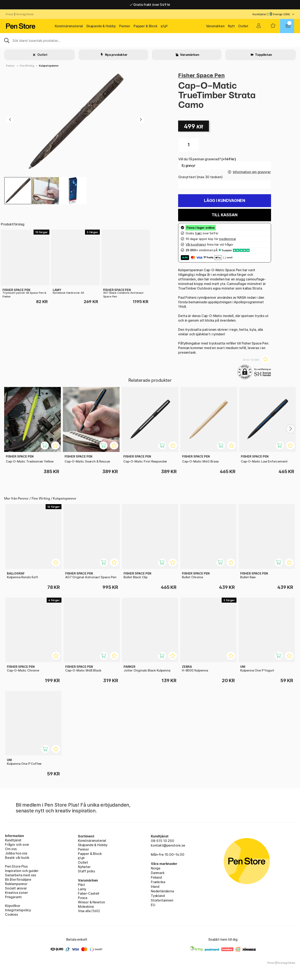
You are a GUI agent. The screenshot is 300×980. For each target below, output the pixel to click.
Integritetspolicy (18, 910)
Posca (83, 898)
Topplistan (263, 55)
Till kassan (224, 215)
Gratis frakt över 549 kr (150, 5)
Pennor (125, 26)
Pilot (81, 885)
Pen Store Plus (16, 866)
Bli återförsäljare (18, 879)
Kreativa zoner (16, 893)
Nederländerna (162, 891)
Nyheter (84, 867)
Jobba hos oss (16, 853)
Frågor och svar (17, 844)
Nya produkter (116, 55)
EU (153, 905)
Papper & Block (146, 26)
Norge (156, 868)
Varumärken (215, 26)
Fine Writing (27, 66)
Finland (156, 877)
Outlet (243, 26)
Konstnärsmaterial (69, 26)
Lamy (82, 889)
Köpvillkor (13, 906)
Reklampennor (16, 884)
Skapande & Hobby (101, 26)
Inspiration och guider (22, 871)
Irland (155, 887)
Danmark (158, 873)
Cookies (11, 914)
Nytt (231, 26)
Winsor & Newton (91, 902)
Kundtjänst (260, 14)
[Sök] (150, 40)
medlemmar (227, 239)
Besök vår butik (17, 858)
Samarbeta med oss (21, 875)
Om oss (11, 849)
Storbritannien (162, 900)
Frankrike (158, 882)
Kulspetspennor (49, 66)
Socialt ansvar (16, 888)
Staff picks (86, 871)
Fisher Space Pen (201, 75)
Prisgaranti (13, 897)
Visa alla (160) (89, 911)
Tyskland (158, 896)
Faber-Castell (89, 893)
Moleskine (86, 907)
